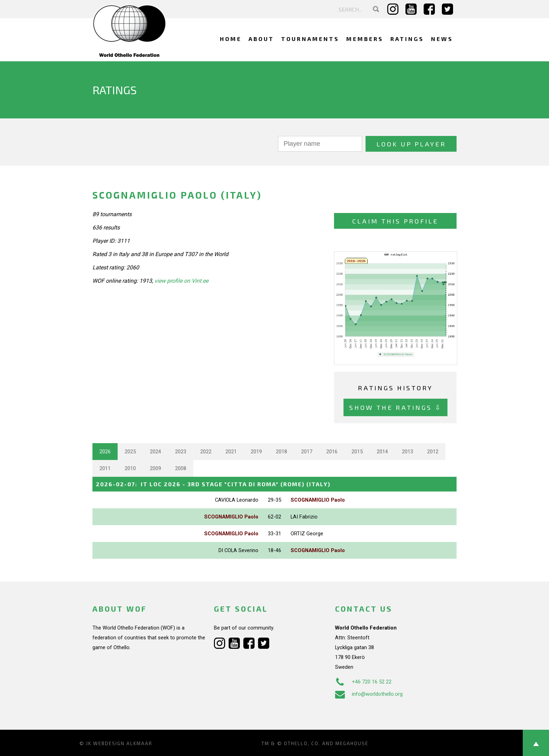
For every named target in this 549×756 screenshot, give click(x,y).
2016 (332, 452)
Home (231, 39)
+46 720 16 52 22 (363, 682)
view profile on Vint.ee (181, 281)
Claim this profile (395, 221)
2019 (256, 452)
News (442, 39)
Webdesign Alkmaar (123, 743)
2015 (357, 452)
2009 (155, 468)
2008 (181, 468)
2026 (105, 452)
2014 (382, 452)
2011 (105, 468)
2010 (130, 468)
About (261, 39)
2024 (155, 452)
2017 (307, 452)
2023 (181, 452)
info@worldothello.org (369, 694)
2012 (433, 452)
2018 (282, 452)
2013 (408, 452)
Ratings (407, 39)
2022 (206, 452)
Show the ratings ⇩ (395, 407)
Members (365, 39)
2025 (130, 452)
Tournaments (310, 39)
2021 (231, 452)
